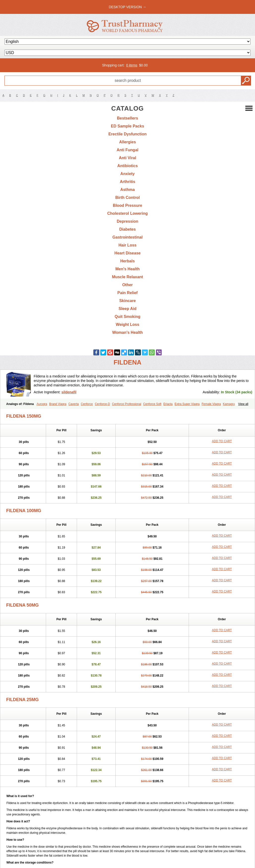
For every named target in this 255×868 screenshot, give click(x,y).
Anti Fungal (127, 150)
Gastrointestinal (127, 237)
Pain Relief (127, 293)
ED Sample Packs (127, 126)
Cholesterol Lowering (127, 213)
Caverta (74, 404)
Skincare (128, 301)
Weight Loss (128, 325)
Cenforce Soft (152, 404)
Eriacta (168, 404)
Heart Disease (127, 253)
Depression (127, 221)
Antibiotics (128, 166)
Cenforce (87, 404)
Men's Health (127, 269)
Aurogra (42, 404)
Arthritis (127, 182)
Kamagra (229, 404)
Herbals (128, 261)
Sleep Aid (127, 309)
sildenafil (69, 392)
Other (128, 285)
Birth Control (128, 198)
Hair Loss (128, 245)
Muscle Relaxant (127, 277)
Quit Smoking (127, 317)
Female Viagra (211, 404)
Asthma (128, 190)
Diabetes (128, 229)
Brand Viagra (58, 404)
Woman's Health (127, 332)
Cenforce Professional (127, 404)
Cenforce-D (102, 404)
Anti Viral (127, 158)
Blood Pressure (127, 205)
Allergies (127, 142)
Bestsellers (127, 118)
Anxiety (127, 174)
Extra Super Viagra (187, 404)
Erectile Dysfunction (128, 134)
